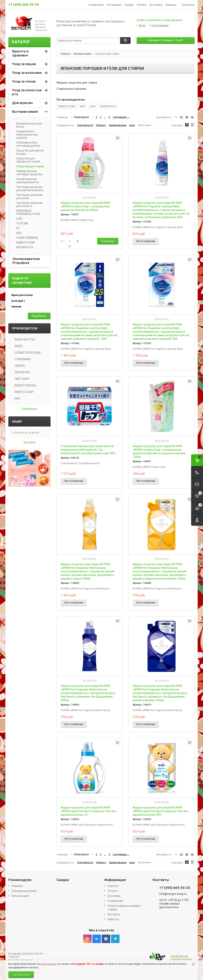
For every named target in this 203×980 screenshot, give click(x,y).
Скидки (129, 5)
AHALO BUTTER (25, 340)
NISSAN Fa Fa (108, 106)
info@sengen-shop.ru (173, 894)
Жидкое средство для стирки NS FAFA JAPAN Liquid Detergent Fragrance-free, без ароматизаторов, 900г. (160, 811)
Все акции (29, 442)
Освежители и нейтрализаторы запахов (26, 135)
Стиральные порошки (71, 89)
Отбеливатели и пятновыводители (27, 144)
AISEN (19, 346)
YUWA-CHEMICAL (26, 238)
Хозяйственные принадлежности (26, 181)
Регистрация (160, 25)
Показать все (29, 409)
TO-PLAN (21, 223)
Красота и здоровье (20, 53)
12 (176, 117)
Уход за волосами (27, 73)
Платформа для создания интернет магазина (181, 959)
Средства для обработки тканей (27, 160)
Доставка (156, 5)
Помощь (172, 5)
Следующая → (121, 117)
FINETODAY (22, 379)
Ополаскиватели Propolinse (26, 261)
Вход (142, 25)
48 (187, 117)
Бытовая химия (25, 112)
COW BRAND (23, 359)
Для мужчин (22, 103)
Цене (132, 125)
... (105, 117)
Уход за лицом (24, 64)
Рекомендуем (20, 880)
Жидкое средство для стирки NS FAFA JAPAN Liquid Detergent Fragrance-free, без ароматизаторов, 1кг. (88, 811)
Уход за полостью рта (27, 92)
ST (17, 228)
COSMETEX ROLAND (28, 353)
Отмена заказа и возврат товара (124, 908)
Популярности (85, 125)
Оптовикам (114, 5)
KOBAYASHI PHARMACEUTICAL (27, 212)
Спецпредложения (24, 891)
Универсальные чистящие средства (28, 173)
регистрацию (48, 964)
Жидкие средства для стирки (77, 83)
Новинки (17, 886)
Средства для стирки (29, 166)
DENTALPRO (23, 372)
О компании (96, 5)
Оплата (142, 5)
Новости (113, 886)
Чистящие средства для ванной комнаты (28, 189)
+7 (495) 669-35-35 (24, 5)
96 (192, 117)
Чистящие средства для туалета (28, 204)
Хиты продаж (20, 896)
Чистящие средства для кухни (28, 196)
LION (93, 106)
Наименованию (118, 125)
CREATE (20, 366)
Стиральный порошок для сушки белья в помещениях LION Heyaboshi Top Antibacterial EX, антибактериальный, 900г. (88, 450)
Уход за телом (24, 81)
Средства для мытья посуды (29, 152)
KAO (82, 106)
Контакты (188, 5)
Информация (115, 880)
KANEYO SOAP (67, 106)
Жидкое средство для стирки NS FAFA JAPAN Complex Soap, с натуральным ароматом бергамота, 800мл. (85, 206)
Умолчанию (144, 125)
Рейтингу (101, 125)
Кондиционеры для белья (28, 125)
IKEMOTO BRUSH (25, 385)
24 (181, 117)
